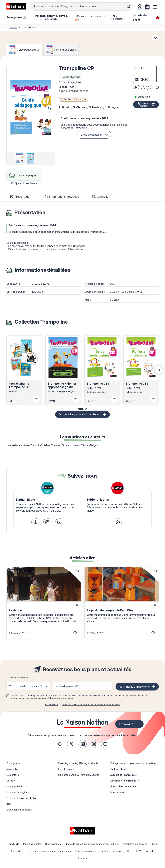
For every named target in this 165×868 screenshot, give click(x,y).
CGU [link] (130, 851)
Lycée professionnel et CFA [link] (21, 798)
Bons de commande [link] (85, 851)
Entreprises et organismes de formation (133, 763)
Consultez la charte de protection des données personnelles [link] (91, 705)
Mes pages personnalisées (92, 17)
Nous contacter (118, 17)
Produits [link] (82, 858)
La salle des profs (146, 17)
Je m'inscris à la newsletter (135, 687)
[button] (31, 109)
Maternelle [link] (12, 769)
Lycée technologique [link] (18, 792)
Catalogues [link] (65, 851)
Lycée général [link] (14, 786)
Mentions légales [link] (32, 844)
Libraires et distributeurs (125, 781)
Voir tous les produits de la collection (80, 414)
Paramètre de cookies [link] (135, 844)
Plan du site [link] (13, 844)
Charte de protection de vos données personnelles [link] (92, 844)
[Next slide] (159, 370)
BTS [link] (9, 804)
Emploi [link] (154, 844)
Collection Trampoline (73, 99)
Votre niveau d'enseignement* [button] (26, 686)
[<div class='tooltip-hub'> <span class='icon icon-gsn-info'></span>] (157, 87)
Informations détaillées (62, 197)
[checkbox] (8, 696)
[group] (19, 158)
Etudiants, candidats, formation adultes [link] (79, 775)
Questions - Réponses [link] (112, 851)
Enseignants (13, 763)
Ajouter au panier (143, 105)
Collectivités (118, 769)
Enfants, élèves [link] (66, 769)
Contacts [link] (149, 851)
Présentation (21, 197)
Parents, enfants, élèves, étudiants (78, 763)
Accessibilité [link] (18, 851)
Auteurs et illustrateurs (124, 775)
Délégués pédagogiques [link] (41, 851)
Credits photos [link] (53, 844)
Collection (101, 197)
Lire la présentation (92, 135)
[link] (35, 522)
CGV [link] (138, 851)
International (118, 792)
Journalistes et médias (123, 786)
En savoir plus (52, 705)
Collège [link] (11, 781)
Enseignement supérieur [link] (19, 810)
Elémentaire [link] (13, 775)
